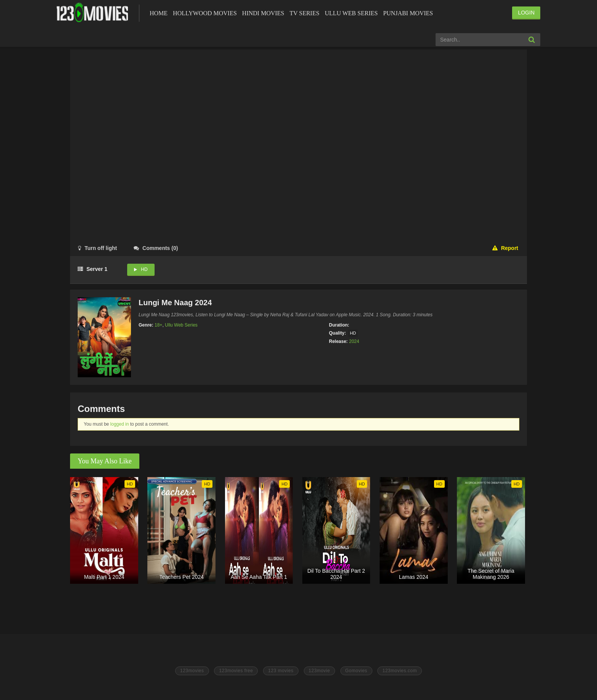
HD (144, 269)
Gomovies (356, 671)
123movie (319, 671)
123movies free (236, 671)
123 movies (281, 671)
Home (159, 13)
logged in (120, 424)
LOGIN (526, 13)
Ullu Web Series (351, 13)
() (156, 248)
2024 (354, 341)
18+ (158, 325)
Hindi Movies (263, 13)
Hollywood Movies (205, 13)
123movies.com (400, 671)
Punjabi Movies (408, 13)
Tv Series (304, 13)
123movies (192, 671)
